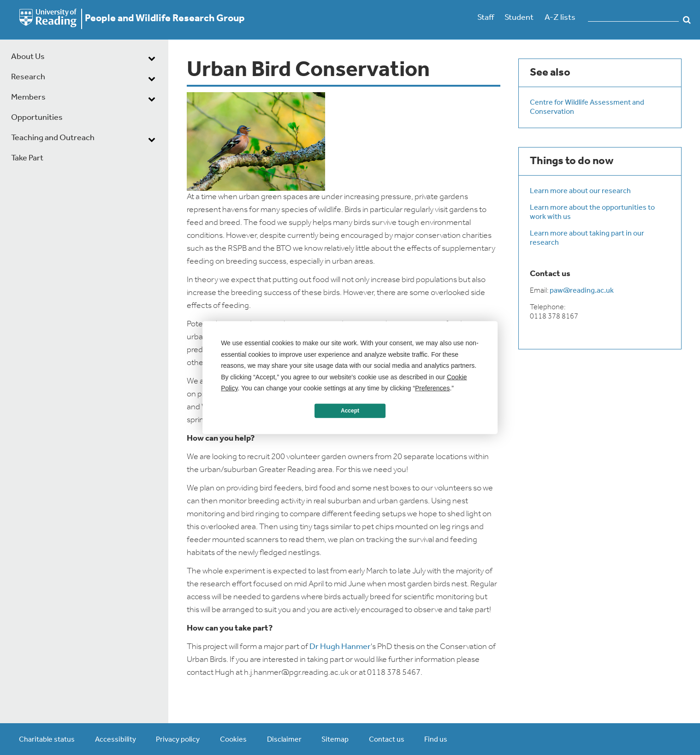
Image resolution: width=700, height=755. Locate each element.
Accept (350, 411)
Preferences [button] (432, 388)
